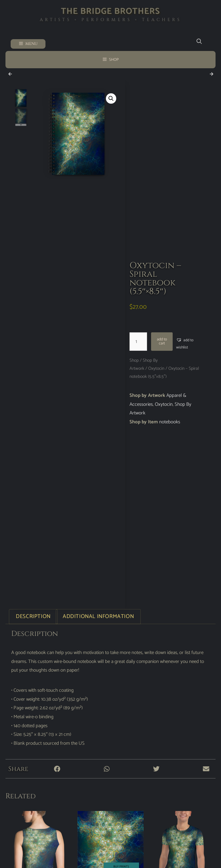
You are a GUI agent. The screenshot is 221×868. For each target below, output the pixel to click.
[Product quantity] (138, 342)
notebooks (170, 422)
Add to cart (162, 341)
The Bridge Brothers (110, 11)
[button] (111, 98)
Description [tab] (33, 616)
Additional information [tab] (98, 616)
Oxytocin (156, 368)
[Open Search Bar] (199, 42)
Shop (134, 360)
